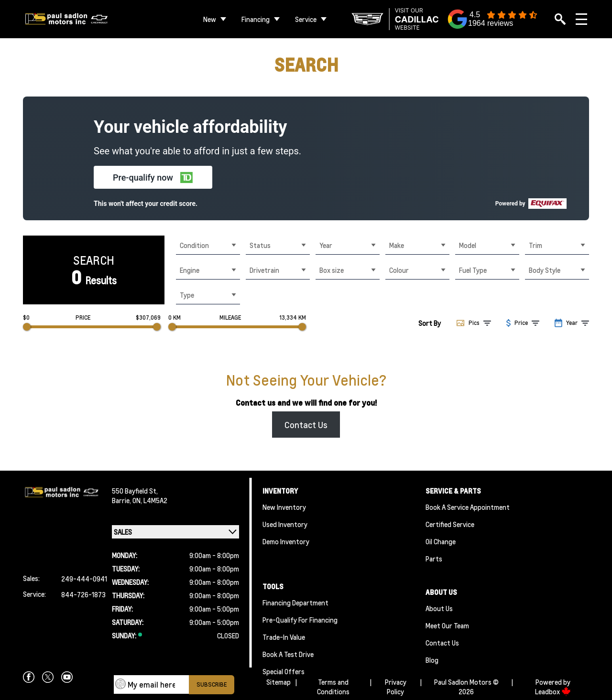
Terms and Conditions (333, 687)
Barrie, (122, 500)
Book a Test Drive (288, 654)
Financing (256, 19)
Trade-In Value (284, 637)
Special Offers (284, 671)
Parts (434, 559)
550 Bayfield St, (135, 491)
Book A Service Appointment (468, 507)
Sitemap (279, 682)
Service (306, 19)
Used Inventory (285, 524)
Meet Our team (447, 625)
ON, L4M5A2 (150, 500)
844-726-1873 (83, 594)
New (210, 19)
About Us (439, 608)
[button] (153, 177)
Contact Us (306, 425)
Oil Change (441, 541)
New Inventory (284, 507)
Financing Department (295, 603)
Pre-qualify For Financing (300, 620)
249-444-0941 (84, 579)
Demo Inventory (286, 541)
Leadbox (553, 691)
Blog (432, 660)
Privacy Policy (396, 687)
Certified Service (450, 524)
